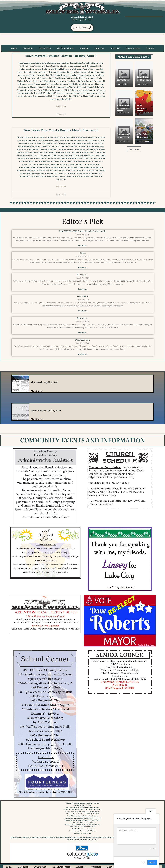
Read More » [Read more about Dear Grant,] (82, 289)
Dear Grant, (82, 275)
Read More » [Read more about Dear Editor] (82, 311)
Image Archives (133, 49)
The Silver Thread (65, 49)
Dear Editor (83, 297)
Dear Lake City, (82, 340)
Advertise (84, 49)
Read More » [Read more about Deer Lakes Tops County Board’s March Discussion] (61, 187)
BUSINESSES (45, 49)
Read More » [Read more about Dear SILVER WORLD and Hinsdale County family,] (82, 246)
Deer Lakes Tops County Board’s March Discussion (61, 131)
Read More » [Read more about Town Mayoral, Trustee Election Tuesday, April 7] (61, 106)
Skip (143, 862)
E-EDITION (115, 49)
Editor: (83, 253)
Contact (150, 49)
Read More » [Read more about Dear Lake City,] (82, 355)
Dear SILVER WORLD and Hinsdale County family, (83, 231)
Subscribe (99, 49)
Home (14, 49)
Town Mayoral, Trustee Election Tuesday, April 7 (61, 56)
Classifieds (28, 49)
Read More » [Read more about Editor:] (82, 267)
